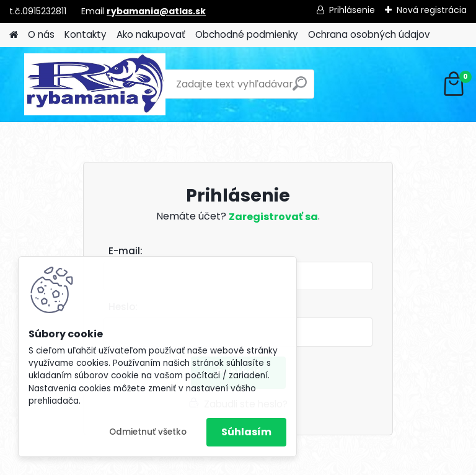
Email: (243, 251)
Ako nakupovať (151, 34)
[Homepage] (14, 35)
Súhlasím (246, 432)
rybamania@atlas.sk (156, 11)
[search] (300, 88)
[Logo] (95, 84)
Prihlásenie (352, 10)
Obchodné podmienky (247, 34)
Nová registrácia (432, 10)
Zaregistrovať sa (273, 217)
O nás (41, 34)
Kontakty (86, 34)
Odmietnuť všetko (148, 432)
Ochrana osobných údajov (369, 34)
